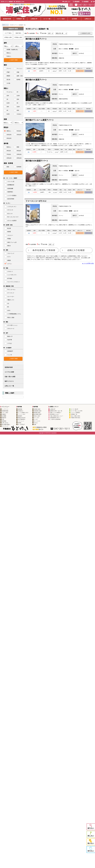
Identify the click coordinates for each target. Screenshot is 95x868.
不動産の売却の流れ (76, 418)
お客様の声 (34, 19)
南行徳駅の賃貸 (38, 414)
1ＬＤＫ (36, 419)
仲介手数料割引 (22, 419)
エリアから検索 (9, 372)
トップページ (5, 409)
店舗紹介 (4, 414)
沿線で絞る (18, 33)
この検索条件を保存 (85, 33)
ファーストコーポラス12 (36, 203)
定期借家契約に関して (55, 418)
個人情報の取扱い (6, 424)
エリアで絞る (8, 33)
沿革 (3, 419)
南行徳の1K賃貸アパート (36, 39)
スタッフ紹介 (61, 19)
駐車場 (20, 423)
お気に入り (80, 71)
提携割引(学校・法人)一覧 (56, 411)
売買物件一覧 (21, 19)
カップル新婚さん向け (23, 413)
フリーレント (21, 421)
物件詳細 (88, 71)
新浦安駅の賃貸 (38, 411)
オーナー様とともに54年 (77, 411)
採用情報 (4, 421)
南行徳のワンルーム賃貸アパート (40, 121)
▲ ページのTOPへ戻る (88, 266)
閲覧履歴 (76, 2)
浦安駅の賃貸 (37, 409)
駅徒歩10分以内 (22, 418)
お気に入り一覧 (9, 386)
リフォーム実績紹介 (76, 413)
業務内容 (4, 418)
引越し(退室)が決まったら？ (57, 416)
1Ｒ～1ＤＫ (37, 418)
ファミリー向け (22, 414)
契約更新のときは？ (55, 414)
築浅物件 (20, 416)
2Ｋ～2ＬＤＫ (37, 421)
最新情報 (20, 409)
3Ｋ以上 (36, 423)
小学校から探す (8, 37)
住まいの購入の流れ (76, 416)
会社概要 (74, 19)
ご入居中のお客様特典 (55, 419)
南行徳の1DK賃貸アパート (37, 162)
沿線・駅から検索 (10, 377)
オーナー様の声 (75, 409)
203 (29, 71)
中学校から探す (18, 37)
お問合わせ (88, 19)
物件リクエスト (9, 381)
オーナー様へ (47, 19)
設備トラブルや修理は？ (56, 413)
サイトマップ (5, 426)
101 (29, 112)
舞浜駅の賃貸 (37, 413)
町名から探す (37, 416)
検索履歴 (85, 2)
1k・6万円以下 (21, 424)
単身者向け (21, 411)
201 (29, 153)
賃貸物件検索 (7, 19)
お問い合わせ (5, 423)
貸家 (35, 424)
